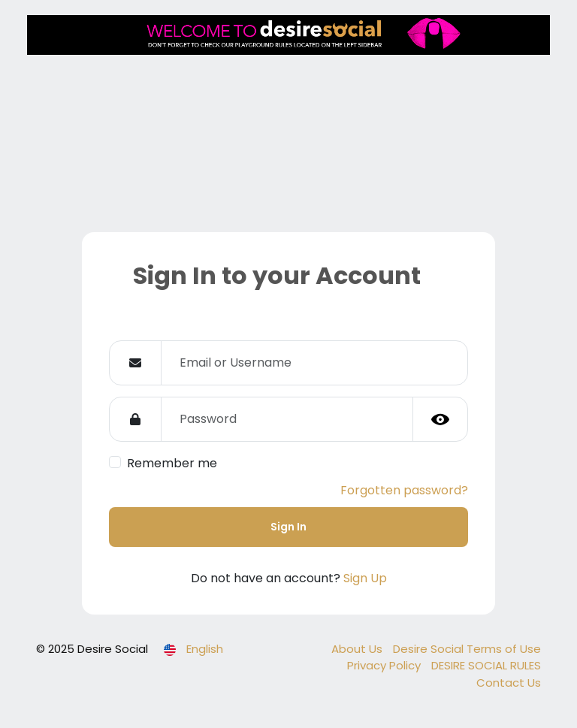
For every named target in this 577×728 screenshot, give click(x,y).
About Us (358, 649)
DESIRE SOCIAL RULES (486, 665)
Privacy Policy (385, 665)
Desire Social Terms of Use (467, 649)
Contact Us (509, 683)
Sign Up (365, 578)
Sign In (288, 527)
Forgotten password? (404, 490)
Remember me (172, 463)
